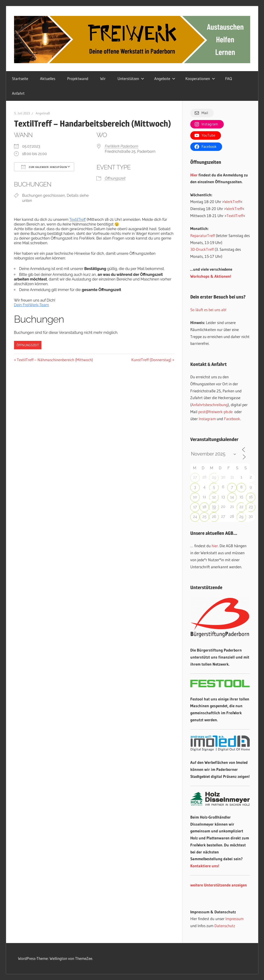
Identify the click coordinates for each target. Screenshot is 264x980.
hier (215, 546)
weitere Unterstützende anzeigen (219, 885)
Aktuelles (48, 78)
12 (214, 497)
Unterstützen (131, 78)
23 (251, 507)
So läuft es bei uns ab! (208, 310)
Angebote (165, 78)
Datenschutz (225, 926)
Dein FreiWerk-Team (32, 305)
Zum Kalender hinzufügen (44, 167)
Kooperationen (200, 78)
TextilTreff (77, 220)
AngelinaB (43, 113)
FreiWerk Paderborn (121, 146)
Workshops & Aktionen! (211, 276)
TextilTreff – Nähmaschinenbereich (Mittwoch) (55, 360)
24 (195, 517)
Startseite (20, 78)
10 (195, 497)
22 (241, 507)
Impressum (235, 919)
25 (204, 517)
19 (214, 506)
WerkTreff (232, 202)
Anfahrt (18, 93)
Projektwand (78, 78)
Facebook (232, 419)
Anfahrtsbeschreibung (210, 405)
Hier (194, 175)
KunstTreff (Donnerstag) (151, 360)
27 (195, 477)
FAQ (229, 78)
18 (204, 507)
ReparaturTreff (203, 235)
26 (214, 517)
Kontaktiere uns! (205, 866)
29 (214, 477)
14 (232, 497)
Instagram (207, 419)
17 (195, 507)
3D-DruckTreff (202, 249)
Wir (103, 78)
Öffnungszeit (115, 178)
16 (251, 497)
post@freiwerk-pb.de (215, 412)
